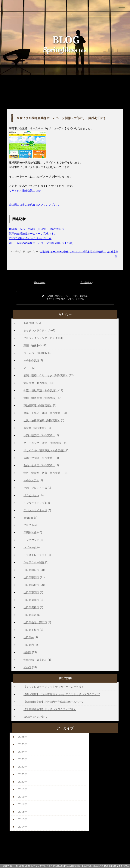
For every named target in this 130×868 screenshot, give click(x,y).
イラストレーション (35, 555)
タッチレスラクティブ (37, 330)
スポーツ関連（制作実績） (39, 458)
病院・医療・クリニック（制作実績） (46, 375)
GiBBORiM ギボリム (119, 866)
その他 (27, 667)
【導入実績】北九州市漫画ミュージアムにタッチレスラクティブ (62, 694)
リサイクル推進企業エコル (25, 190)
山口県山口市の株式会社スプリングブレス (34, 204)
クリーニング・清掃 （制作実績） (44, 443)
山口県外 (29, 637)
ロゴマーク (30, 547)
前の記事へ (40, 282)
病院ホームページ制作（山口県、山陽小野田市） (38, 229)
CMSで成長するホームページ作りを (30, 238)
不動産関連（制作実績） (38, 405)
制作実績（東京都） (35, 660)
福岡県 (27, 652)
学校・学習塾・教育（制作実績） (43, 473)
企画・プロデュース (35, 488)
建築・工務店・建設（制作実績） (43, 413)
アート (27, 368)
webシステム (31, 480)
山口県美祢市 (31, 607)
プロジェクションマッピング (41, 338)
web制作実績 (31, 360)
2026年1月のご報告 (35, 717)
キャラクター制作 (34, 562)
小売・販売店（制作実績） (39, 435)
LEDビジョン (31, 495)
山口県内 (29, 645)
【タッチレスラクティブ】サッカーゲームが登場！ (54, 687)
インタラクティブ (34, 503)
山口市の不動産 (101, 866)
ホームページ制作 (59, 252)
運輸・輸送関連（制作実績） (41, 398)
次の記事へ (86, 282)
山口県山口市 (31, 570)
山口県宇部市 (31, 577)
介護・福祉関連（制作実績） (41, 390)
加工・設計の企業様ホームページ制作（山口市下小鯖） (42, 243)
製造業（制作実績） (35, 428)
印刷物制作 (30, 532)
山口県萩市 (30, 615)
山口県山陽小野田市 (35, 622)
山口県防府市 (31, 585)
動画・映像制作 (33, 345)
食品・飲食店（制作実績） (39, 465)
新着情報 (45, 252)
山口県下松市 (31, 630)
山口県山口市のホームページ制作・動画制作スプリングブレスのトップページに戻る (65, 298)
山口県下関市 (31, 592)
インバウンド (31, 540)
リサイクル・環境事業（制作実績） (88, 252)
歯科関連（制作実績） (37, 383)
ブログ (27, 525)
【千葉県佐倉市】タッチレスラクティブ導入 (50, 709)
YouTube (28, 518)
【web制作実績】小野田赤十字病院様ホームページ (54, 702)
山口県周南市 (31, 600)
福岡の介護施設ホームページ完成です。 (33, 234)
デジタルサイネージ (35, 510)
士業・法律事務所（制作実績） (42, 420)
